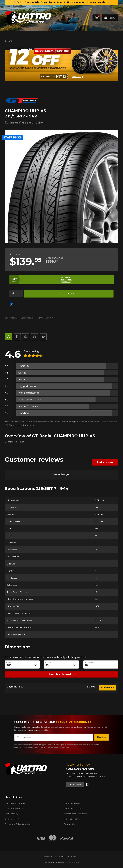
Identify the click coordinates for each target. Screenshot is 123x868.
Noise (22, 379)
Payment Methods (14, 808)
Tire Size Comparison (74, 808)
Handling (24, 413)
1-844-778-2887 (80, 769)
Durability (24, 366)
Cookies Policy (12, 819)
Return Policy (12, 814)
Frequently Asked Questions (18, 824)
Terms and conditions (54, 862)
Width (9, 663)
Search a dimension (62, 674)
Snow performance (30, 399)
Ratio (48, 663)
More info (76, 76)
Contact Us (75, 784)
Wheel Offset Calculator (75, 814)
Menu (110, 18)
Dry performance (28, 386)
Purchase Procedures (15, 803)
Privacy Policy (73, 862)
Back (10, 41)
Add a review (105, 462)
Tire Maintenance (72, 819)
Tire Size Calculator (73, 803)
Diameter (89, 663)
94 (17, 318)
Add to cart (69, 294)
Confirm (102, 737)
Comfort (23, 373)
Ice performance (28, 406)
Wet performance (29, 393)
